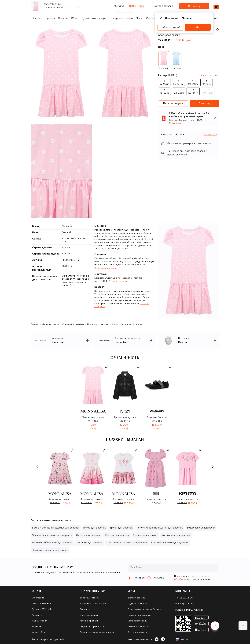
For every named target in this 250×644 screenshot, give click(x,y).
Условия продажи (89, 621)
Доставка (85, 609)
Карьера (37, 627)
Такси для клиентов (138, 627)
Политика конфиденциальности (97, 632)
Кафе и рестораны (137, 621)
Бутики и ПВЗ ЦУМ (41, 609)
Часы (139, 18)
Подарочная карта (138, 604)
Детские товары (51, 325)
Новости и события (42, 604)
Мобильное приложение (93, 604)
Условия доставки (118, 281)
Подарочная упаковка (139, 615)
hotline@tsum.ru (184, 604)
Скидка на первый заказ (92, 627)
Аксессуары (99, 18)
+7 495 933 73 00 (184, 598)
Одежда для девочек (73, 325)
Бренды (50, 18)
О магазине (38, 598)
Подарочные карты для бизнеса (144, 609)
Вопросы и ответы (89, 598)
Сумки (85, 18)
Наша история (39, 621)
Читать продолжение (106, 268)
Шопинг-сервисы (137, 598)
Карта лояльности (137, 632)
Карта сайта (38, 632)
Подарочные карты (121, 18)
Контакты (37, 615)
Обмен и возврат (89, 615)
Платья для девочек (98, 325)
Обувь (75, 18)
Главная (35, 325)
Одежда (63, 18)
